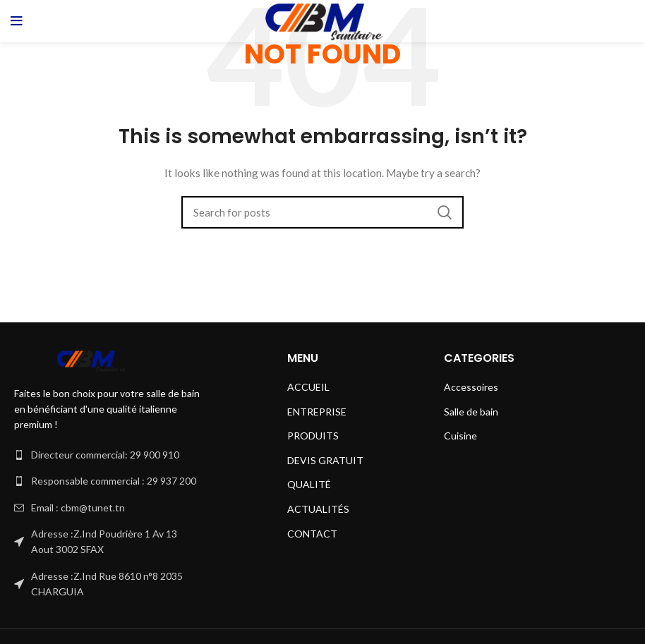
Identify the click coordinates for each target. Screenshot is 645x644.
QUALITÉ (309, 484)
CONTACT (312, 534)
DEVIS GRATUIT (325, 460)
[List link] (108, 455)
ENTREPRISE (317, 412)
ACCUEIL (308, 387)
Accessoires (471, 387)
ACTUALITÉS (318, 509)
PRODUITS (313, 436)
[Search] (322, 212)
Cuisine (460, 436)
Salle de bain (471, 412)
